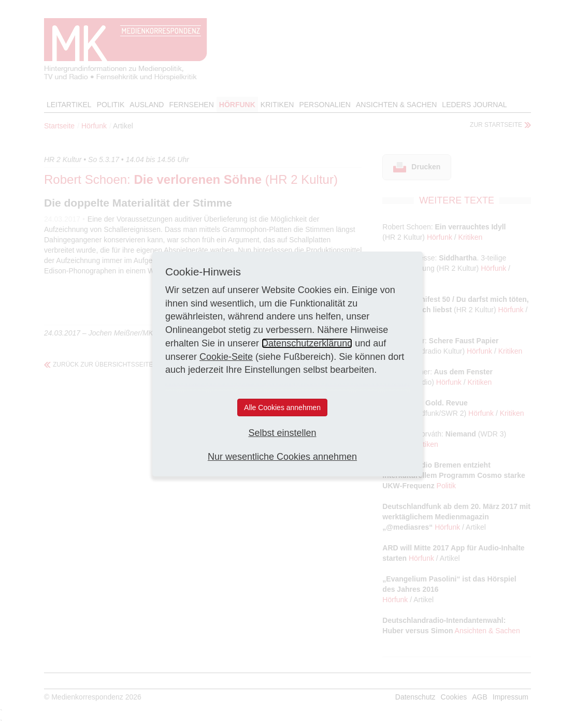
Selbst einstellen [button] (282, 433)
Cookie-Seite (226, 357)
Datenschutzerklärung (307, 343)
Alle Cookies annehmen (282, 407)
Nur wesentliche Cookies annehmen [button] (282, 457)
